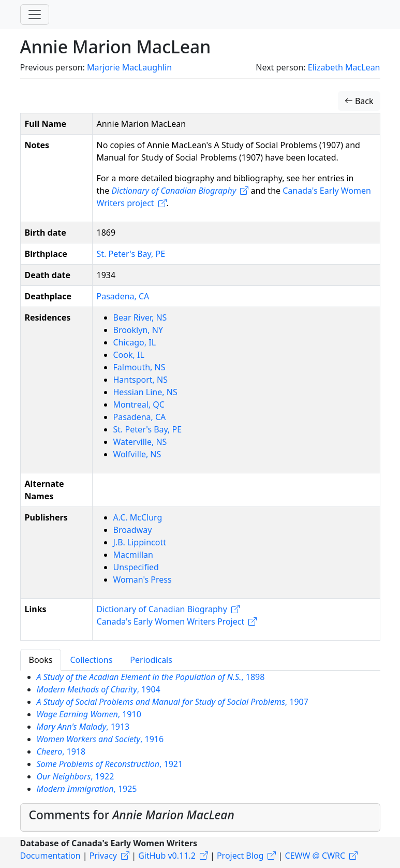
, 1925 (87, 789)
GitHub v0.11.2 (167, 856)
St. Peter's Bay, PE (131, 254)
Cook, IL (129, 355)
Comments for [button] (132, 815)
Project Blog (240, 856)
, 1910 (89, 714)
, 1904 (99, 689)
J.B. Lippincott (140, 542)
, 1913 (83, 727)
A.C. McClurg (138, 517)
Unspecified (136, 567)
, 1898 (151, 677)
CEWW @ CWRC (315, 856)
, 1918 (61, 751)
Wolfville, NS (137, 454)
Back (359, 101)
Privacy (103, 856)
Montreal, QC (139, 404)
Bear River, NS (140, 317)
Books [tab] (41, 660)
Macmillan (133, 555)
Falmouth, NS (139, 367)
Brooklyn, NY (138, 330)
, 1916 (100, 739)
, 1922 (76, 776)
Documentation (50, 856)
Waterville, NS (140, 442)
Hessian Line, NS (145, 392)
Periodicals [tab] (151, 660)
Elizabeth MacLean (344, 67)
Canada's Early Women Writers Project (171, 621)
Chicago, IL (135, 342)
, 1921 (110, 764)
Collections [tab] (91, 660)
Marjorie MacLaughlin (129, 67)
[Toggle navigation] (35, 15)
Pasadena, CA (123, 296)
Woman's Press (143, 580)
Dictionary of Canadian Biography (162, 609)
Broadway (133, 530)
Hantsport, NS (140, 380)
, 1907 (173, 702)
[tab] (200, 817)
